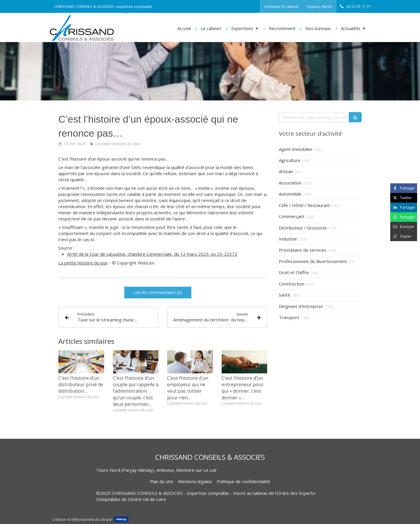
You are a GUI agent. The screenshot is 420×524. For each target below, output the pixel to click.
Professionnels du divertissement (313, 261)
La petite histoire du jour (83, 263)
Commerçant (292, 216)
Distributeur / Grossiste (303, 228)
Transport (289, 317)
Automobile (290, 194)
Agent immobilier (296, 149)
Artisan (286, 171)
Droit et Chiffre (294, 272)
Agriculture (290, 160)
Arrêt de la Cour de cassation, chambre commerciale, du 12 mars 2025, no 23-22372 (152, 254)
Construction (292, 284)
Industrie (288, 239)
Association (290, 183)
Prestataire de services (303, 250)
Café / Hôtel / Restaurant (304, 205)
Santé (285, 295)
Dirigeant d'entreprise (301, 306)
